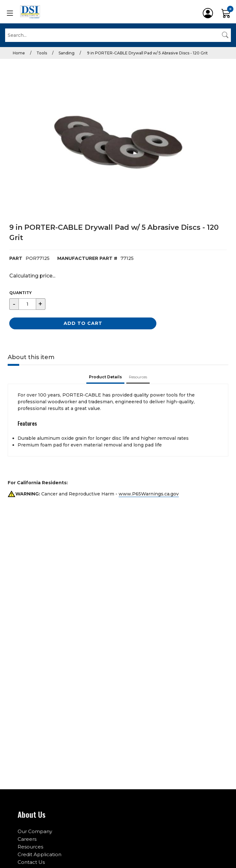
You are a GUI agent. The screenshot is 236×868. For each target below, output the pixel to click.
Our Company (35, 831)
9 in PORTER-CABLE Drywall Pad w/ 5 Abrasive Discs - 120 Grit (147, 53)
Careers (27, 839)
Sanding (67, 53)
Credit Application (39, 854)
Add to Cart (83, 323)
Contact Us (31, 862)
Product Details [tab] (105, 377)
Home (19, 53)
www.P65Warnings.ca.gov (149, 494)
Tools (42, 53)
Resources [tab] (138, 377)
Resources (30, 847)
